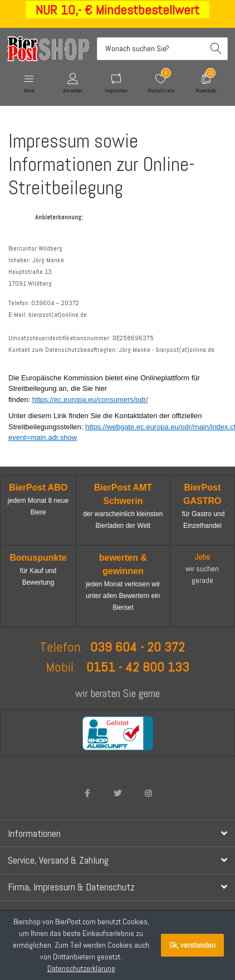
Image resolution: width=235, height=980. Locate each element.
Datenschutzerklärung (81, 968)
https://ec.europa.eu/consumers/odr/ (90, 400)
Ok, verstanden (192, 945)
